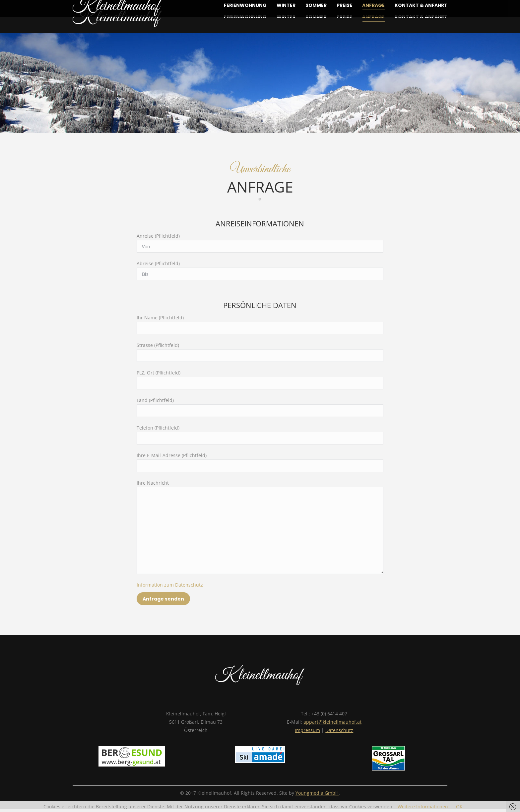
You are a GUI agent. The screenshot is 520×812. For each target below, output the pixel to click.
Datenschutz (339, 730)
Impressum (307, 730)
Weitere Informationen (423, 807)
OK (459, 807)
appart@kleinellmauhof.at (332, 722)
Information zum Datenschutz (170, 585)
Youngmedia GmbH (317, 793)
